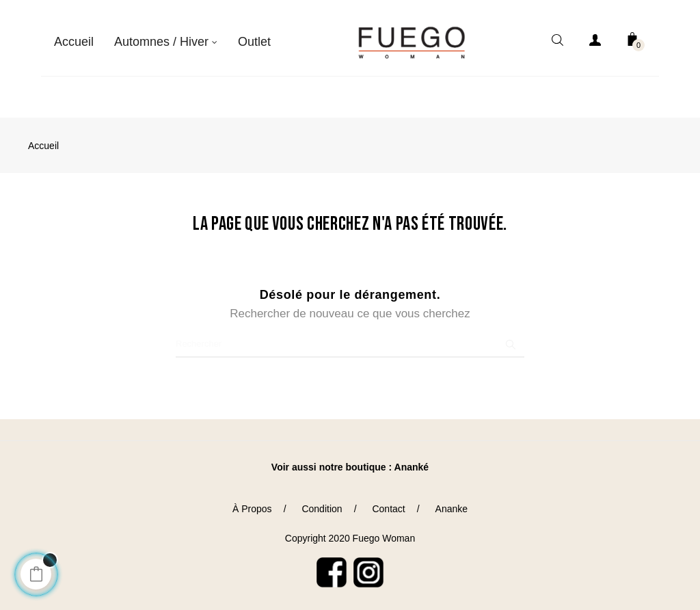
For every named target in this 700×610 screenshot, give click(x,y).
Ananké (412, 460)
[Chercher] (350, 336)
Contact (388, 501)
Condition (322, 501)
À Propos (252, 501)
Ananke (452, 501)
